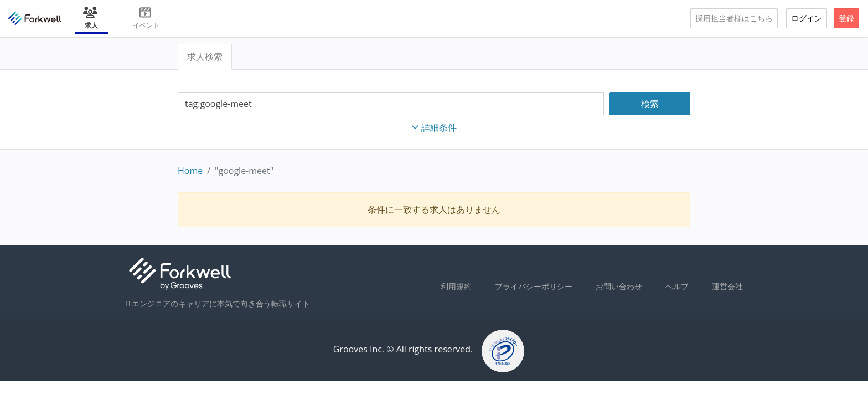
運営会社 (727, 286)
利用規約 (456, 286)
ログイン (807, 18)
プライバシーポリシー (534, 286)
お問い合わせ (619, 286)
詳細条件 (434, 127)
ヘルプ (677, 286)
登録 (846, 18)
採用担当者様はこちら (734, 18)
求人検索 (205, 57)
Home (190, 171)
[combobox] (391, 104)
